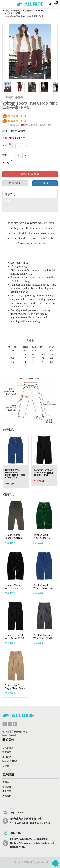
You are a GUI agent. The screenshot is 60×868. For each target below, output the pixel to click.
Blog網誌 (7, 757)
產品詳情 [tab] (10, 194)
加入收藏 (15, 183)
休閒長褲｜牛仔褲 (12, 13)
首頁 (7, 11)
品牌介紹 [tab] (10, 208)
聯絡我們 (7, 796)
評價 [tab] (8, 201)
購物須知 (7, 787)
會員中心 (7, 782)
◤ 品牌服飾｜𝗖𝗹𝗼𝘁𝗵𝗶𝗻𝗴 (34, 11)
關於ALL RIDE (10, 761)
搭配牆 (6, 766)
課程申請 (7, 752)
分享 (45, 183)
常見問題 (7, 791)
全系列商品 (16, 11)
